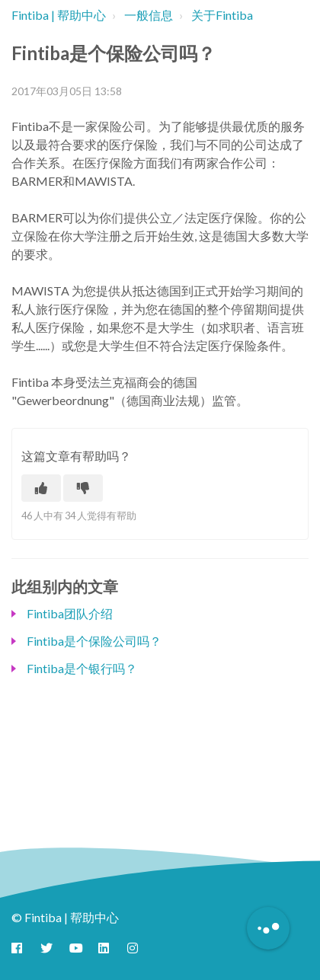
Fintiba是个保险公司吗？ (94, 641)
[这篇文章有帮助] (41, 488)
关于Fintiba (222, 15)
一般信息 (149, 15)
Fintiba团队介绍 (70, 613)
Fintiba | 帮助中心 (59, 15)
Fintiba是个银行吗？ (82, 668)
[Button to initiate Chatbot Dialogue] (268, 928)
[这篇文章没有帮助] (83, 488)
